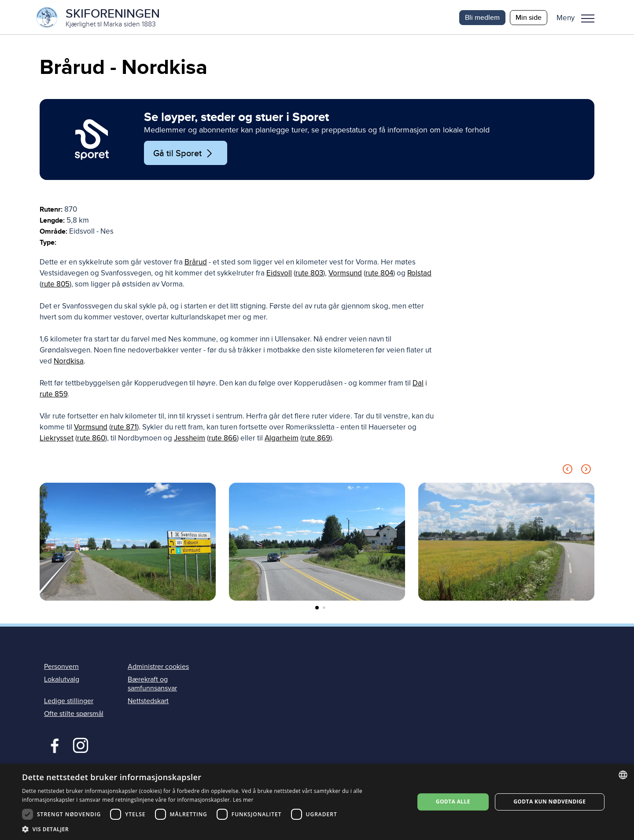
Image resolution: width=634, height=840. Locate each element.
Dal (418, 384)
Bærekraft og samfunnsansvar (152, 685)
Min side (529, 17)
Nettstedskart (148, 702)
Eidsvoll (279, 274)
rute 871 (124, 428)
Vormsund (345, 274)
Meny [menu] (588, 18)
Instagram (80, 745)
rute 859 (53, 395)
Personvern (61, 668)
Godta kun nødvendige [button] (549, 801)
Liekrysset (57, 439)
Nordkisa (69, 362)
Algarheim (282, 439)
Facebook (53, 745)
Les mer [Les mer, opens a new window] (243, 800)
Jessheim (190, 439)
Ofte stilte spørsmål (74, 715)
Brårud (196, 263)
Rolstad (419, 274)
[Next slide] (586, 472)
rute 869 (316, 439)
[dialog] (317, 802)
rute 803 (309, 274)
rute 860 (91, 439)
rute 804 (379, 274)
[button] (579, 18)
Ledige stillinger (69, 702)
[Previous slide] (568, 472)
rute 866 (223, 439)
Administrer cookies (158, 668)
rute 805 (55, 285)
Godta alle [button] (453, 801)
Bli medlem (482, 17)
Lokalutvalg (62, 681)
